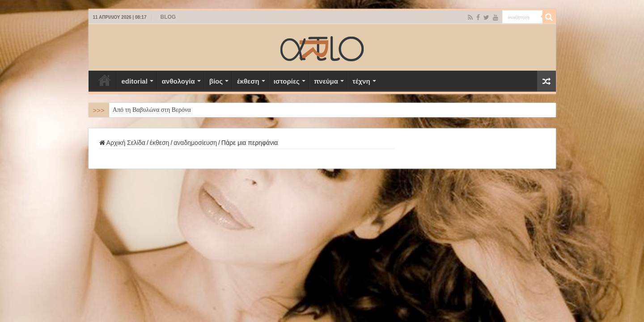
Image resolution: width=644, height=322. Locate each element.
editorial (135, 81)
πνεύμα (326, 81)
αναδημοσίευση (195, 143)
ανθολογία (178, 81)
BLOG (168, 17)
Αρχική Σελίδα (105, 80)
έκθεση (248, 81)
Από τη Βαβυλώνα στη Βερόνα (152, 110)
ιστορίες (287, 81)
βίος (216, 81)
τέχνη (361, 81)
